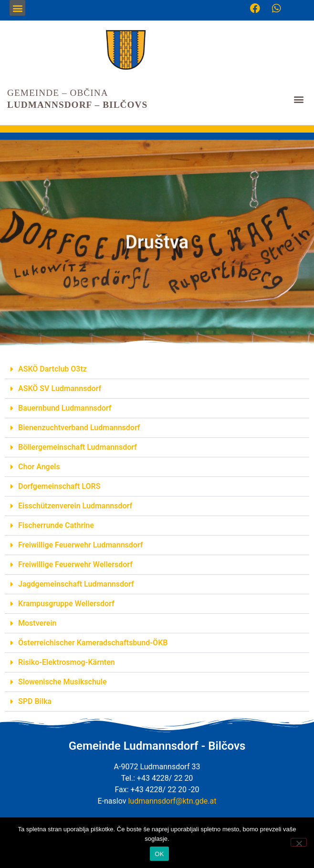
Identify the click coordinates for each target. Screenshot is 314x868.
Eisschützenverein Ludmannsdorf (75, 506)
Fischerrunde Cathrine (56, 525)
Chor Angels (39, 467)
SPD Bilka (35, 701)
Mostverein (37, 623)
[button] (17, 8)
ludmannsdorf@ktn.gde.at (172, 801)
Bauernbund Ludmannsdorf (65, 408)
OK (159, 854)
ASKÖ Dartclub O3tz (52, 369)
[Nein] (299, 842)
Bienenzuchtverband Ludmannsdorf (79, 428)
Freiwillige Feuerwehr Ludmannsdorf (80, 545)
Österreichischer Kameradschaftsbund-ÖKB (93, 643)
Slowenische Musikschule (63, 682)
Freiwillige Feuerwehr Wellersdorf (75, 564)
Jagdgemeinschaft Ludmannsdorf (76, 584)
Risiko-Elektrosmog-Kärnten (67, 662)
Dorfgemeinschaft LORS (59, 486)
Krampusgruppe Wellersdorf (66, 604)
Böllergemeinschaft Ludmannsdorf (78, 447)
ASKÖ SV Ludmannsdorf (60, 388)
